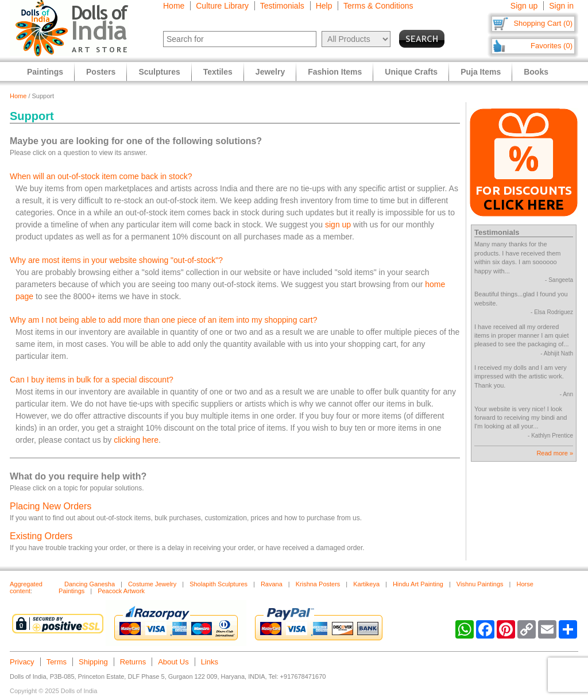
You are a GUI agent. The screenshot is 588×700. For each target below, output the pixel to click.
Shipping (93, 662)
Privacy (22, 662)
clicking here (136, 440)
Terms (57, 662)
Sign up (524, 6)
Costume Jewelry (152, 584)
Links (210, 662)
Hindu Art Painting (418, 584)
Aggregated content (26, 587)
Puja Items (481, 72)
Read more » (555, 453)
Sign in (561, 6)
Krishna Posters (318, 584)
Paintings (45, 72)
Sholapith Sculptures (218, 584)
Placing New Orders (51, 506)
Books (536, 72)
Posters (101, 72)
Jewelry (270, 72)
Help (324, 6)
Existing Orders (41, 536)
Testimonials (282, 6)
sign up (338, 225)
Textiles (218, 72)
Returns (133, 662)
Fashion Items (335, 72)
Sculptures (159, 72)
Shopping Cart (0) (543, 23)
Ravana (272, 584)
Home (174, 6)
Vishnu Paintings (480, 584)
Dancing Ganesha (90, 584)
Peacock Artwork (121, 591)
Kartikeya (366, 584)
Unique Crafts (411, 72)
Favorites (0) (552, 46)
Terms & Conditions (378, 6)
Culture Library (222, 6)
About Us (173, 662)
